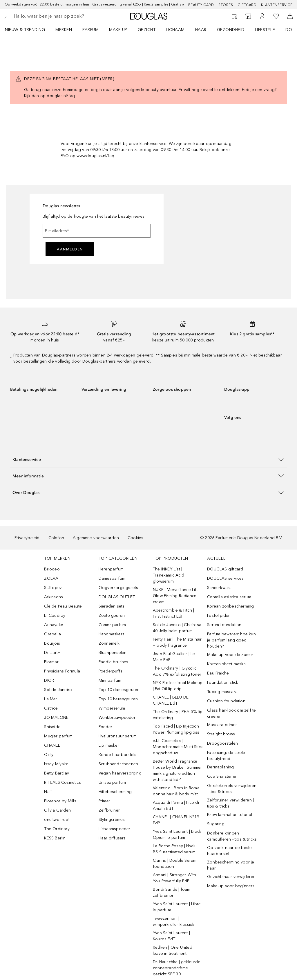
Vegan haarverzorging (120, 773)
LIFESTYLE (265, 30)
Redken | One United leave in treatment (173, 950)
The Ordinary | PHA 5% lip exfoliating (178, 715)
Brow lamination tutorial (230, 815)
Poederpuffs (111, 671)
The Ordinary (57, 829)
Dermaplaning (220, 767)
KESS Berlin (55, 838)
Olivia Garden (57, 810)
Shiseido (52, 727)
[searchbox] (55, 16)
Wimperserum (112, 708)
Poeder (105, 727)
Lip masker (109, 745)
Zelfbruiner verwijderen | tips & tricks (230, 803)
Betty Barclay (57, 773)
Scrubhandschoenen (118, 764)
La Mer (51, 699)
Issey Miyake (56, 764)
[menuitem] (29, 30)
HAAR (201, 30)
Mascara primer (222, 725)
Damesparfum (112, 578)
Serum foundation (224, 625)
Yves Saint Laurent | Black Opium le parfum (177, 834)
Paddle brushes (114, 662)
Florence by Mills (60, 801)
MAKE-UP (118, 30)
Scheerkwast (219, 588)
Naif (48, 792)
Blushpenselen (113, 653)
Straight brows (221, 734)
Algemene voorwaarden (96, 538)
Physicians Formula (62, 671)
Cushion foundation (226, 701)
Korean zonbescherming (230, 606)
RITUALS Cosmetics (62, 782)
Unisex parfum (112, 782)
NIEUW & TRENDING (25, 30)
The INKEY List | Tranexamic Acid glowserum (169, 575)
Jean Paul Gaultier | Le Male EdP (174, 657)
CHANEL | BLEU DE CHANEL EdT (171, 700)
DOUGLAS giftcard (225, 569)
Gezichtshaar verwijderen (231, 877)
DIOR (49, 680)
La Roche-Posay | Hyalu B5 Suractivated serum (175, 849)
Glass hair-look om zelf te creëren (231, 713)
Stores (226, 5)
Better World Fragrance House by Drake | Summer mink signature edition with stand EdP (178, 770)
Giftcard (247, 5)
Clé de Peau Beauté (63, 606)
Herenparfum (111, 569)
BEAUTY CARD (201, 5)
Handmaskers (112, 634)
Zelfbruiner (109, 810)
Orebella (52, 634)
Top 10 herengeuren (118, 699)
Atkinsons (54, 597)
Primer (104, 801)
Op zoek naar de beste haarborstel (229, 851)
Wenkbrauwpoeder (117, 718)
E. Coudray (55, 616)
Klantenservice (277, 5)
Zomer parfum (112, 625)
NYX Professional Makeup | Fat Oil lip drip (178, 686)
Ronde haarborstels (118, 755)
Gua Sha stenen (222, 776)
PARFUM (90, 30)
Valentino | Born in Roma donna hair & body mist (176, 791)
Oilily (49, 755)
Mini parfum (110, 680)
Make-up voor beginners (231, 886)
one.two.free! (57, 820)
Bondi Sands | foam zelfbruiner (172, 892)
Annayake (54, 625)
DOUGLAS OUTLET (117, 597)
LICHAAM (175, 30)
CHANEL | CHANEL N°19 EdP (176, 820)
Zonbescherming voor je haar (231, 865)
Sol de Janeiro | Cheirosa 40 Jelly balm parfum (177, 628)
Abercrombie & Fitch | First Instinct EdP (173, 613)
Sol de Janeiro (58, 690)
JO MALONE (56, 718)
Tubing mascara (222, 692)
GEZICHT (147, 30)
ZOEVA (51, 578)
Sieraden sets (112, 606)
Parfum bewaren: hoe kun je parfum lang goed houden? (231, 640)
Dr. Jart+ (52, 653)
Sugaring (216, 824)
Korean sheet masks (226, 664)
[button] (148, 459)
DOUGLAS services (225, 578)
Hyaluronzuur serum (118, 736)
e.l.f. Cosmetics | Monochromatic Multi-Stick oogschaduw (178, 747)
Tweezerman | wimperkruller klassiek (174, 921)
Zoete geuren (112, 616)
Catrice (51, 708)
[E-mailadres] (97, 231)
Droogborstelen (222, 743)
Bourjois (52, 643)
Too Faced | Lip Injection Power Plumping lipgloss (176, 729)
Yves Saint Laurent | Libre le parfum (177, 907)
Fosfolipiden (219, 616)
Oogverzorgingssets (118, 588)
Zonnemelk (109, 643)
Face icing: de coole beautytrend (226, 756)
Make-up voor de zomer (230, 655)
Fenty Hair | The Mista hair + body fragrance (177, 642)
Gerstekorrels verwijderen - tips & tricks (232, 789)
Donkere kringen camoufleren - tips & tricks (232, 836)
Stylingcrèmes (112, 820)
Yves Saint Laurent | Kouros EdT (171, 936)
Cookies (135, 538)
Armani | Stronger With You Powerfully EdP (174, 878)
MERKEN (64, 30)
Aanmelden (70, 249)
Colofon (56, 538)
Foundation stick (223, 682)
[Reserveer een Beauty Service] (234, 16)
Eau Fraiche (218, 673)
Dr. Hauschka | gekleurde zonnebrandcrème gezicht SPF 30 (177, 968)
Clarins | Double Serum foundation (175, 863)
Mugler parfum (58, 736)
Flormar (51, 662)
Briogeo (52, 569)
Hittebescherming (115, 792)
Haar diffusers (112, 838)
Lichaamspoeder (115, 829)
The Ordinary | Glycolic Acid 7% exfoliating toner (177, 671)
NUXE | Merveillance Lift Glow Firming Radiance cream (175, 596)
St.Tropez (53, 588)
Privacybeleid (27, 538)
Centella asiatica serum (229, 597)
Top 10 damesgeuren (119, 690)
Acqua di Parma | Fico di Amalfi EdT (176, 806)
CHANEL (52, 745)
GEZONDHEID (231, 30)
